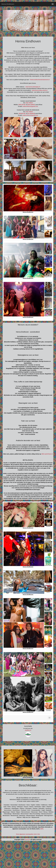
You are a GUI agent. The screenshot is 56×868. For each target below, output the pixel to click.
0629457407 (22, 113)
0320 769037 (29, 103)
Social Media (28, 726)
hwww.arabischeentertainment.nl (40, 80)
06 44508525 (31, 113)
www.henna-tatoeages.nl (33, 87)
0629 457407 (22, 105)
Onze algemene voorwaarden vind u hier (28, 834)
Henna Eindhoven (8, 4)
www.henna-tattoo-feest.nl (40, 90)
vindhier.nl (28, 730)
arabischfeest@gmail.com (30, 106)
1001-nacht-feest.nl (47, 454)
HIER (42, 829)
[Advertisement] (28, 855)
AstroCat (27, 839)
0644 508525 (31, 105)
